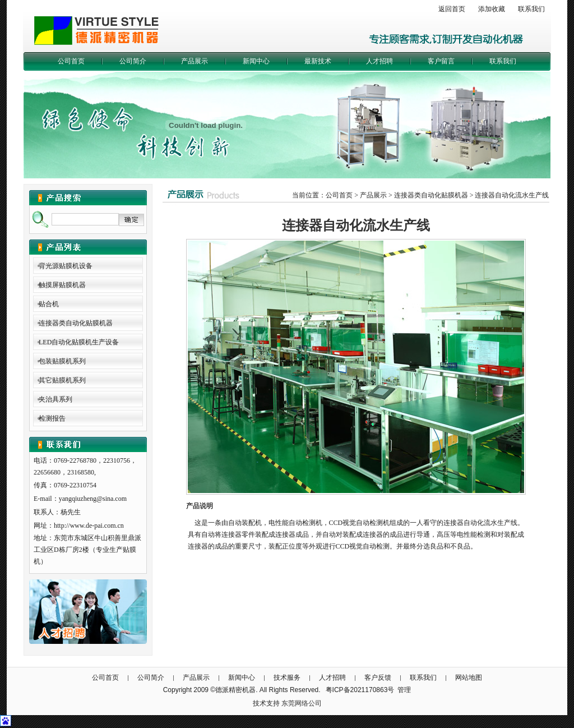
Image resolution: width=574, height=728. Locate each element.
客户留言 (441, 61)
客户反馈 (378, 678)
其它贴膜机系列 (62, 380)
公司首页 (71, 61)
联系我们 (531, 9)
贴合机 (49, 304)
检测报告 (52, 418)
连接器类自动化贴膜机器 (76, 323)
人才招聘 (379, 61)
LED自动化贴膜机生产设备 (79, 342)
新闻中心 (256, 61)
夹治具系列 (55, 399)
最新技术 (318, 61)
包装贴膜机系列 (62, 361)
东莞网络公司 (302, 703)
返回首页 (452, 9)
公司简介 (133, 61)
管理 (404, 690)
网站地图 (469, 678)
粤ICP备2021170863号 (360, 690)
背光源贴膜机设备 (66, 266)
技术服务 (287, 678)
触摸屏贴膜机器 (62, 285)
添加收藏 (492, 9)
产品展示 (195, 61)
